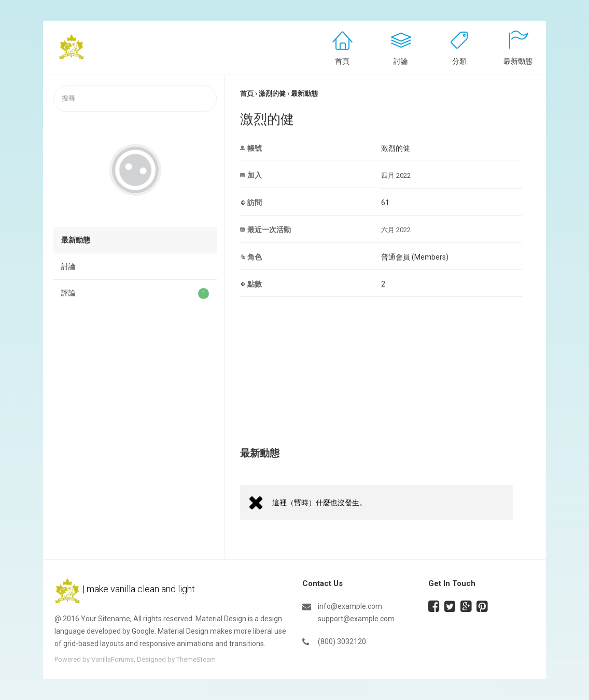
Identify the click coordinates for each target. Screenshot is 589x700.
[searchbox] (135, 99)
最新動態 (518, 61)
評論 (135, 294)
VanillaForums (113, 659)
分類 (459, 61)
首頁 (342, 61)
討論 (401, 61)
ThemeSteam (196, 659)
